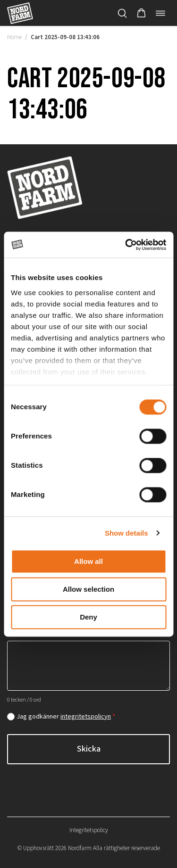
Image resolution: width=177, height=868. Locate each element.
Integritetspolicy (89, 830)
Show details (126, 533)
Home (14, 37)
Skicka (89, 749)
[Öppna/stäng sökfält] (122, 13)
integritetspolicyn (86, 717)
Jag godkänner (66, 717)
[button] (141, 13)
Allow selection (88, 589)
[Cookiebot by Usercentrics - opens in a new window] (126, 245)
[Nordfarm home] (20, 13)
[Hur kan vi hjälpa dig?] (88, 666)
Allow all (88, 561)
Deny (88, 617)
